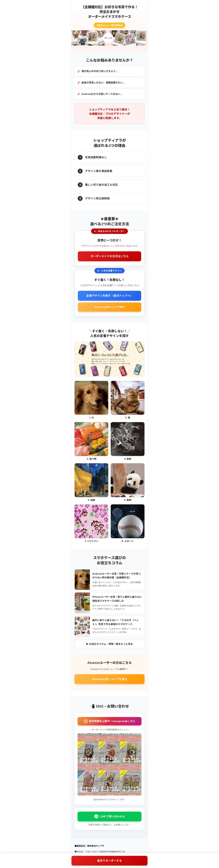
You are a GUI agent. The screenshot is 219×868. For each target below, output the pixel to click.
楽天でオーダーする (109, 861)
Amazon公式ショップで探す (109, 307)
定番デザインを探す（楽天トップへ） (109, 296)
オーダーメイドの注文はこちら (110, 256)
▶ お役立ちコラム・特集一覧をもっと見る (109, 644)
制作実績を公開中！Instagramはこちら (110, 721)
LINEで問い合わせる (110, 817)
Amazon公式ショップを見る (109, 679)
